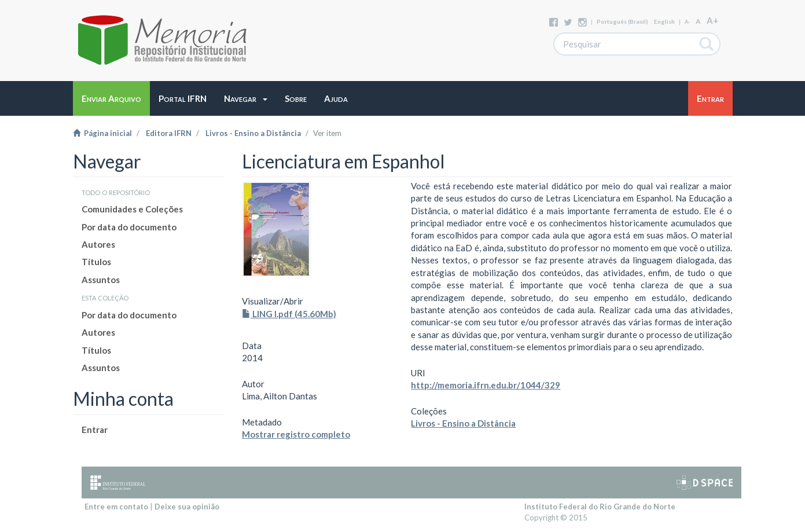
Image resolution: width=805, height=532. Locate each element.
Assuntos (101, 280)
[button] (246, 98)
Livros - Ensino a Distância (253, 133)
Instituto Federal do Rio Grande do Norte (600, 507)
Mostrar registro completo (296, 434)
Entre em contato (116, 507)
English (664, 21)
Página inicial (102, 133)
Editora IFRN (169, 133)
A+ (712, 20)
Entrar (95, 430)
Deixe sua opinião (187, 507)
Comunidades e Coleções (132, 209)
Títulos (96, 262)
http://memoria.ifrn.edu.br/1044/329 (486, 385)
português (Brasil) (622, 21)
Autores (98, 244)
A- (687, 22)
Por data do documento (129, 227)
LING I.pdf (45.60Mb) (289, 314)
